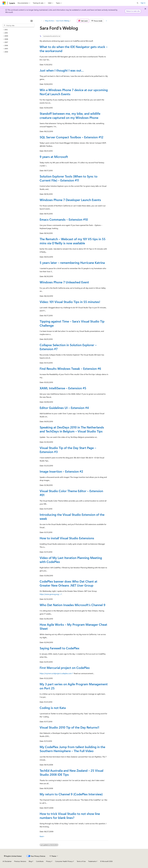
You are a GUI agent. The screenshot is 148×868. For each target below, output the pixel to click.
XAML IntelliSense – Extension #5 (63, 388)
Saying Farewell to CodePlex (59, 648)
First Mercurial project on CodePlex (65, 668)
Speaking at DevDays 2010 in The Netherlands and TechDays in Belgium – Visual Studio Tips (72, 429)
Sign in (143, 3)
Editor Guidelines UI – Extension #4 (64, 408)
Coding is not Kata (53, 708)
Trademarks (92, 861)
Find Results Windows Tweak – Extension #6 (70, 368)
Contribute (40, 861)
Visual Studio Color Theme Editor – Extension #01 (71, 493)
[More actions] (106, 21)
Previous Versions (20, 861)
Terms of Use (81, 861)
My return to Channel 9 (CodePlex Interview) (71, 794)
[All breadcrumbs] (42, 21)
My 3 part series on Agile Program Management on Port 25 (74, 686)
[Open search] (138, 3)
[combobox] (18, 26)
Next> (42, 836)
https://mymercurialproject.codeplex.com (56, 673)
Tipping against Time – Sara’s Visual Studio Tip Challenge (72, 323)
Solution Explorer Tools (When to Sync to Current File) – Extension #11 (69, 178)
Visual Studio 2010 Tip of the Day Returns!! (69, 727)
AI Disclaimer (7, 861)
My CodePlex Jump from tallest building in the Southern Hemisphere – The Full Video (72, 749)
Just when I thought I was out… (62, 70)
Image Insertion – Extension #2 (61, 471)
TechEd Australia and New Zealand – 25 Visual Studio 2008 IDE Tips (71, 772)
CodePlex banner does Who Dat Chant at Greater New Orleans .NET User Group (68, 583)
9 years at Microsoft (54, 157)
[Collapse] (32, 21)
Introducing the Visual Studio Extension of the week (72, 516)
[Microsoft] (4, 3)
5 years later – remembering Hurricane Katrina (72, 263)
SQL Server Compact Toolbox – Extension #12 (71, 137)
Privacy (49, 861)
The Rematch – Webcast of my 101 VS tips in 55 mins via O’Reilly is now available (73, 241)
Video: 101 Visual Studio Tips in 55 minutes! (70, 302)
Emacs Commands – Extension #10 (64, 219)
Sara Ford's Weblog (63, 21)
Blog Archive (49, 21)
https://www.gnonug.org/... (50, 594)
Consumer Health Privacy (64, 861)
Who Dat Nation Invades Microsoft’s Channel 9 (72, 605)
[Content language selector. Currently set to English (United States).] (13, 856)
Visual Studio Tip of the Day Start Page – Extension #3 (68, 450)
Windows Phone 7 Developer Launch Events (70, 200)
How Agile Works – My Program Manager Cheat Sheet (73, 626)
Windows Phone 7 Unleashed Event (64, 282)
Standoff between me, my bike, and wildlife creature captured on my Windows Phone (70, 115)
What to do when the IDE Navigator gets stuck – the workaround (74, 49)
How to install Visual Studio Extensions (67, 538)
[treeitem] (18, 30)
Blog (30, 861)
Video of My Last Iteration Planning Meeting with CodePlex (71, 560)
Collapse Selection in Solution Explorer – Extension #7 (68, 347)
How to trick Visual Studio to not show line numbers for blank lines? (70, 816)
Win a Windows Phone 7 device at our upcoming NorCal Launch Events (74, 92)
